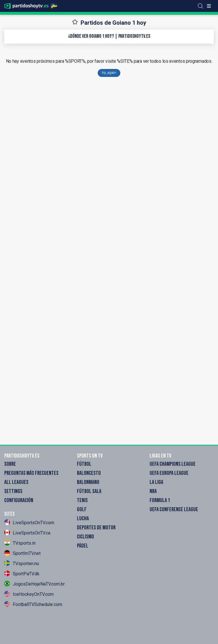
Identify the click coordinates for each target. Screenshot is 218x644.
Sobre (10, 464)
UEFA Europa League (169, 473)
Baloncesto (89, 473)
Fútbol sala (89, 491)
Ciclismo (85, 537)
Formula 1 (160, 500)
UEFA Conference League (174, 509)
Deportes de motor (96, 528)
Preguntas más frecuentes (31, 473)
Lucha (83, 519)
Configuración (19, 500)
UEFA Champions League (173, 464)
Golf (82, 509)
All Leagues (16, 482)
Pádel (83, 546)
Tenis (82, 500)
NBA (153, 491)
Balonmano (88, 482)
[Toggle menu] (209, 6)
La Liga (156, 482)
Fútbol (84, 464)
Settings (13, 491)
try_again (109, 73)
